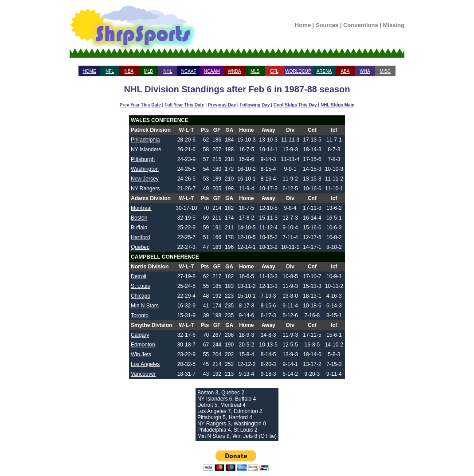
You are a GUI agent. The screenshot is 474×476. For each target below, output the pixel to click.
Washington (145, 169)
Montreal (141, 208)
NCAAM (212, 71)
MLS (255, 71)
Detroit (139, 276)
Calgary (140, 335)
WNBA (235, 71)
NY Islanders (146, 149)
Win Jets (141, 354)
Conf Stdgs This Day (295, 105)
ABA (345, 71)
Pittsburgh (143, 159)
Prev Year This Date (140, 105)
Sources (327, 25)
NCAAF (189, 71)
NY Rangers (145, 189)
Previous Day (222, 105)
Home (303, 25)
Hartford (140, 237)
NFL (110, 71)
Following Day (255, 105)
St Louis (140, 286)
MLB (148, 71)
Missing (394, 25)
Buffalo (139, 228)
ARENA (324, 71)
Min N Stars (145, 306)
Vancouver (143, 374)
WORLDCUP (298, 71)
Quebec (140, 247)
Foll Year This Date (184, 105)
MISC (385, 71)
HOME (90, 71)
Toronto (140, 315)
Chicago (141, 296)
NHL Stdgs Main (337, 105)
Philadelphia (145, 140)
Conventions (361, 25)
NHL (168, 71)
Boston (139, 218)
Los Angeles (145, 364)
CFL (274, 71)
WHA (365, 71)
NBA (129, 71)
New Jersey (145, 179)
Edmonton (143, 345)
